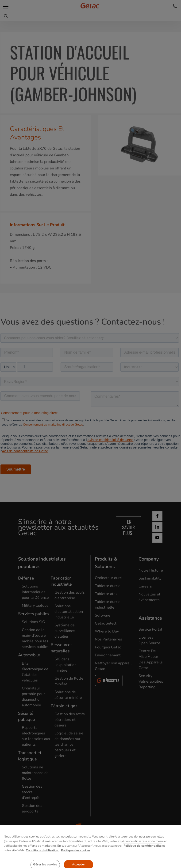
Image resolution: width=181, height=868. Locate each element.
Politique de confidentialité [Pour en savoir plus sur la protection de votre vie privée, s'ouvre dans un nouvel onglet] (142, 861)
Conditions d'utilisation (42, 866)
